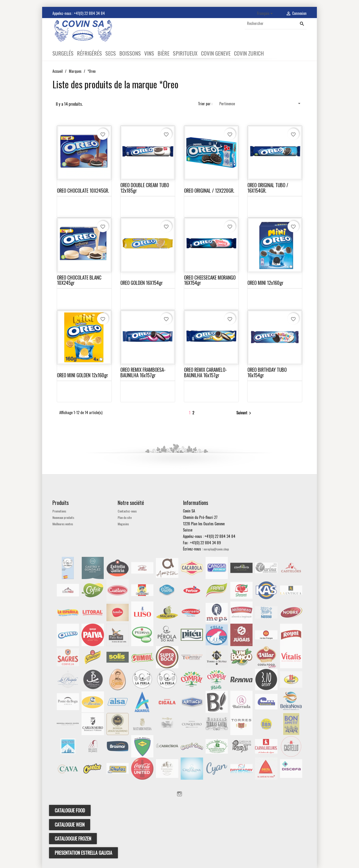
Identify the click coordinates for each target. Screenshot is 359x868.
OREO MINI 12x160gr (265, 283)
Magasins (123, 524)
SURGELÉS (63, 53)
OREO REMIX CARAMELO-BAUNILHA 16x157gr (205, 372)
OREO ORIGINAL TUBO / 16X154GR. (268, 188)
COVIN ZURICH (249, 53)
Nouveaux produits (63, 517)
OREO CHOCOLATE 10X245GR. (83, 190)
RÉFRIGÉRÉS (89, 53)
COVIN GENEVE (216, 53)
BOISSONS (130, 53)
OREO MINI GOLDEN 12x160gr (83, 375)
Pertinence (261, 104)
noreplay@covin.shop (216, 549)
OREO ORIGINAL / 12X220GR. (209, 190)
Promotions (59, 511)
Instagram (179, 794)
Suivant (245, 413)
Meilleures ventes (63, 524)
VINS (149, 53)
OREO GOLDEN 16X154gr (142, 283)
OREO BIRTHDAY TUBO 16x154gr (267, 372)
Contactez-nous (127, 511)
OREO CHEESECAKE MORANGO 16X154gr (210, 280)
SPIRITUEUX (185, 53)
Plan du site (125, 517)
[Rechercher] (276, 24)
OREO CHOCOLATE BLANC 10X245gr (79, 280)
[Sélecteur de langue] (266, 14)
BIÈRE (163, 53)
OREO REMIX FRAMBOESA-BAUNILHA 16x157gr (143, 372)
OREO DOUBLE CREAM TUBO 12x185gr (145, 188)
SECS (111, 53)
